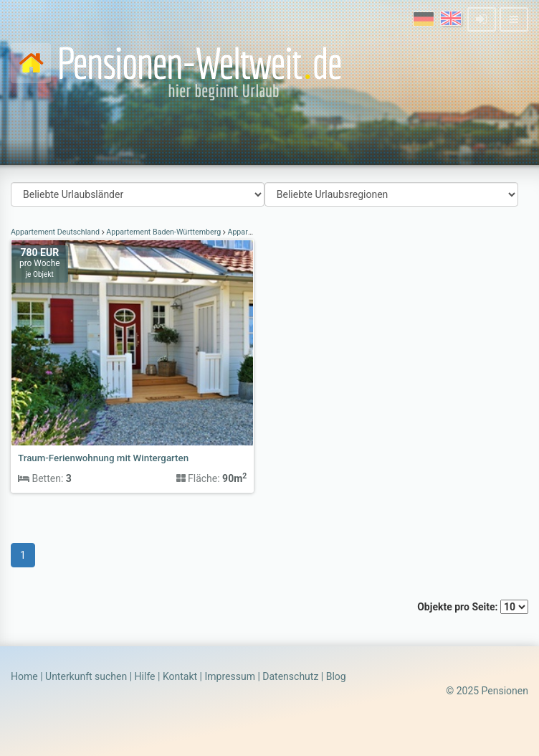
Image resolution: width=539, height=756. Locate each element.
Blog (336, 676)
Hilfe (145, 676)
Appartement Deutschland (56, 232)
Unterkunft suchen (86, 676)
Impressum (229, 676)
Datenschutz (290, 676)
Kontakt (180, 676)
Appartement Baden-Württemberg (164, 232)
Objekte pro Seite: (473, 607)
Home (24, 676)
